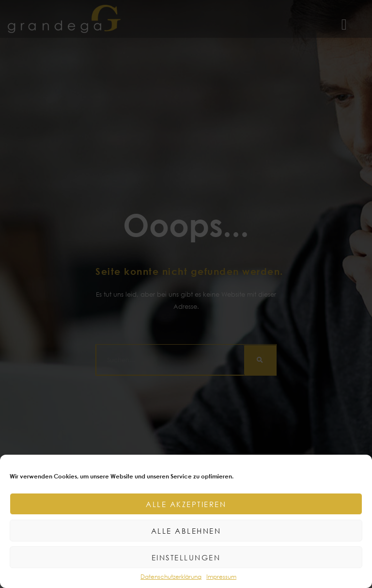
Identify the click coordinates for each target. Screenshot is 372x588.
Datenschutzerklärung (171, 577)
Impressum (221, 577)
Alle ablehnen (186, 531)
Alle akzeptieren (186, 504)
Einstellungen (186, 557)
